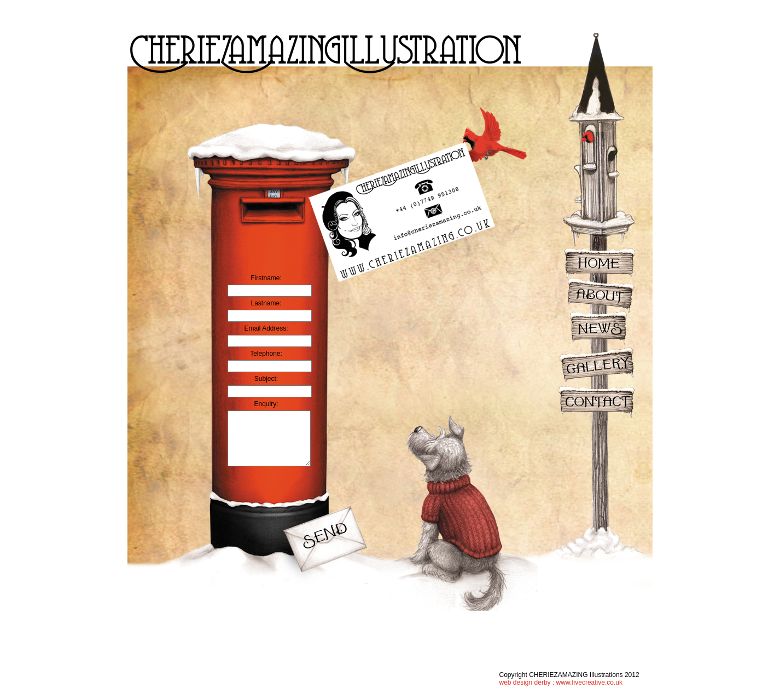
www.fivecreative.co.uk (589, 682)
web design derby (525, 682)
